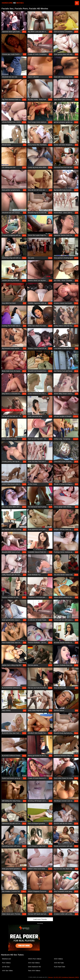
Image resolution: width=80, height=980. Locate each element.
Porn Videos (6, 963)
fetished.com (7, 959)
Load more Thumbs (40, 919)
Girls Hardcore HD (34, 967)
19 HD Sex (6, 967)
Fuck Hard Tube (60, 967)
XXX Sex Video (7, 971)
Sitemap (50, 977)
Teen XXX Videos (34, 971)
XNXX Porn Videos (35, 959)
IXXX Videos (58, 959)
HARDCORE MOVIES (13, 3)
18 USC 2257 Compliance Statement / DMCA (66, 977)
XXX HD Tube (59, 963)
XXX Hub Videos (34, 963)
